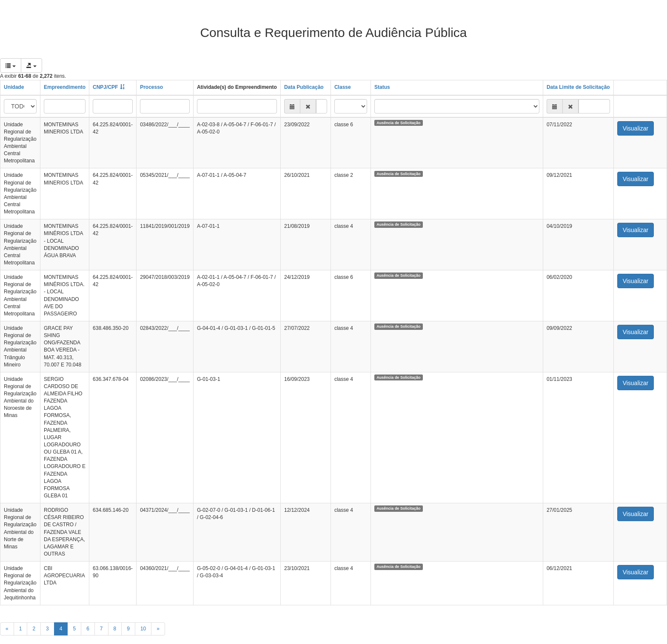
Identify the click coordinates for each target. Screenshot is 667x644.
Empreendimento (65, 87)
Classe (343, 87)
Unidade (14, 87)
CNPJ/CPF (105, 87)
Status (382, 87)
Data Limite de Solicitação (578, 87)
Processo (151, 87)
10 (143, 629)
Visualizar (636, 128)
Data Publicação (304, 87)
